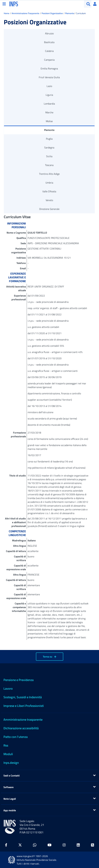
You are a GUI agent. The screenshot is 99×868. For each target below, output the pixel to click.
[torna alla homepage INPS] (14, 4)
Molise (49, 121)
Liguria (49, 95)
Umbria (49, 183)
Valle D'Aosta (49, 191)
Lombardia (49, 104)
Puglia (49, 139)
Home (7, 13)
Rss (6, 745)
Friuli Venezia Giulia (49, 77)
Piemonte (70, 13)
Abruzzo (49, 33)
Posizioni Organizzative (52, 13)
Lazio (49, 86)
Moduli (8, 754)
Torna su (50, 657)
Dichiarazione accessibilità (21, 728)
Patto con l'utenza (16, 737)
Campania (49, 60)
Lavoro (8, 688)
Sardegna (49, 147)
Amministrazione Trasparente (25, 13)
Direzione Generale (49, 209)
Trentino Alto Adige (49, 174)
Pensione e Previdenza (19, 680)
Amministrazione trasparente (23, 719)
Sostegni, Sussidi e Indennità (23, 697)
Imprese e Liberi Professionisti (24, 706)
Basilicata (49, 42)
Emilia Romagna (49, 68)
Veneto (49, 200)
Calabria (49, 51)
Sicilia (49, 156)
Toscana (49, 165)
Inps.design (11, 763)
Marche (49, 112)
